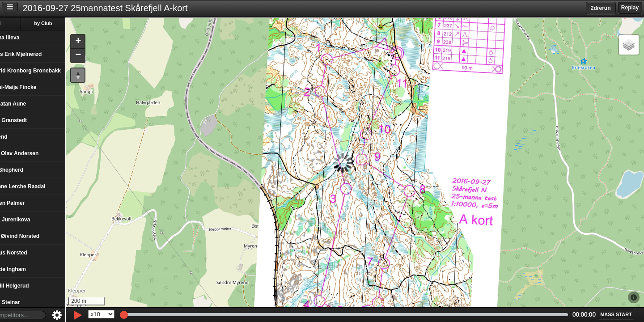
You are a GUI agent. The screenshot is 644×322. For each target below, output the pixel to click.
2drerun (601, 8)
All (22, 23)
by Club (68, 23)
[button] (102, 42)
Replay (630, 8)
